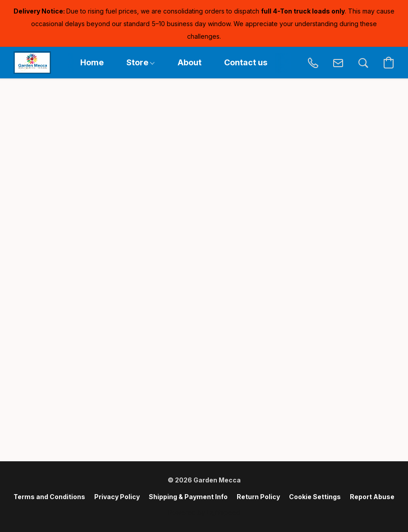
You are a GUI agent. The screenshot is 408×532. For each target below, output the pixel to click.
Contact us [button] (246, 62)
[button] (32, 63)
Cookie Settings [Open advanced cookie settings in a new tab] (315, 497)
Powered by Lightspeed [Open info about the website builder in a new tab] (204, 512)
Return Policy (258, 497)
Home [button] (92, 62)
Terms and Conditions (49, 497)
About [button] (190, 62)
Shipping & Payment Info (188, 497)
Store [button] (140, 62)
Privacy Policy (117, 497)
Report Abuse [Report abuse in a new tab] (372, 497)
